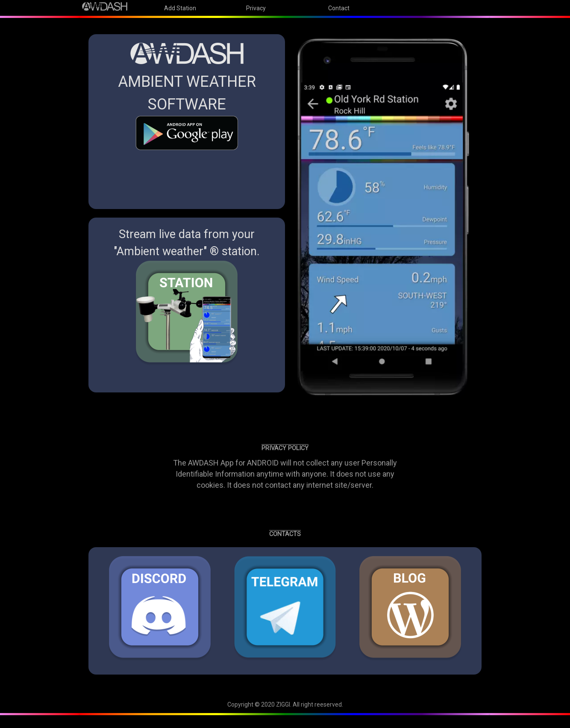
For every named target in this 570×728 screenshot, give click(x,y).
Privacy (256, 8)
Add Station (180, 8)
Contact (339, 8)
